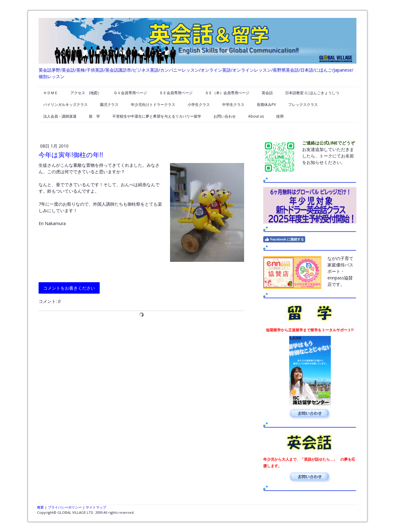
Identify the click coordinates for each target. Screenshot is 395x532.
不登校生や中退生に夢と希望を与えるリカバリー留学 (157, 116)
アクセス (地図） (86, 93)
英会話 (267, 93)
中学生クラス (233, 105)
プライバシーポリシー (65, 507)
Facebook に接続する (284, 239)
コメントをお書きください (69, 288)
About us (256, 116)
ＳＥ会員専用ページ (176, 93)
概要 (40, 507)
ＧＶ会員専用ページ (130, 93)
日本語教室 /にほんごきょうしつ (312, 93)
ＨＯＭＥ (51, 93)
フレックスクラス (303, 105)
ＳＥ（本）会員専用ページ (227, 93)
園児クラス (109, 105)
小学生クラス (199, 105)
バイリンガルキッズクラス (65, 105)
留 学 (94, 116)
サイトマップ (96, 507)
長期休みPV (266, 105)
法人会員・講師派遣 (60, 116)
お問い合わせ (225, 116)
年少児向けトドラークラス (153, 105)
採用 (280, 116)
